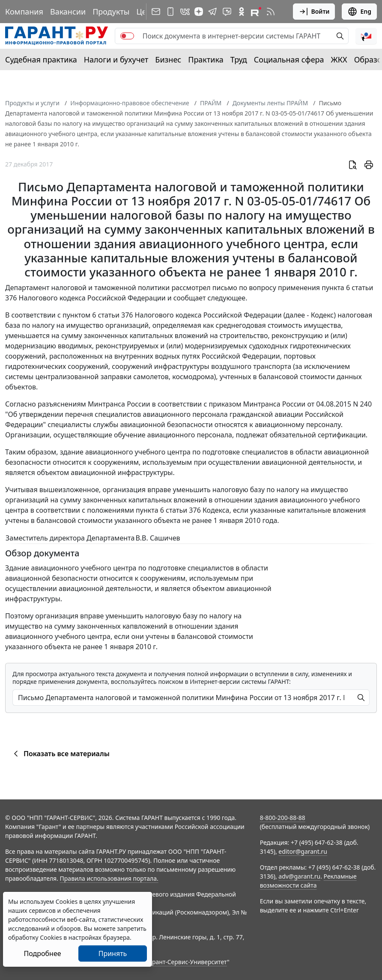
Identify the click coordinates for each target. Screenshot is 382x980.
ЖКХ (339, 59)
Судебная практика (41, 59)
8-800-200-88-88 (283, 818)
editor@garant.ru (303, 851)
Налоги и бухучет (116, 59)
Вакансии (68, 12)
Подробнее (42, 953)
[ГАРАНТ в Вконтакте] (185, 12)
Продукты (111, 12)
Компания (24, 12)
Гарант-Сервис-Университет (187, 962)
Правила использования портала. (109, 878)
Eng (359, 12)
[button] (366, 36)
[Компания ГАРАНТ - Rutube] (256, 12)
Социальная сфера (289, 59)
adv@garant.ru (299, 876)
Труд (239, 59)
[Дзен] (199, 12)
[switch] (127, 36)
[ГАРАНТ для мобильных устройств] (170, 12)
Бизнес (168, 59)
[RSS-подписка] (271, 12)
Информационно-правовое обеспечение (130, 103)
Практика (206, 59)
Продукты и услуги (32, 103)
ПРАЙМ (211, 103)
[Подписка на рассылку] (156, 12)
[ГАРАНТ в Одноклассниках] (242, 12)
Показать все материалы (60, 754)
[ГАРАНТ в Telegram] (212, 12)
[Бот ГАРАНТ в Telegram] (227, 12)
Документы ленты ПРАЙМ (270, 103)
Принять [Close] (113, 953)
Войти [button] (314, 12)
